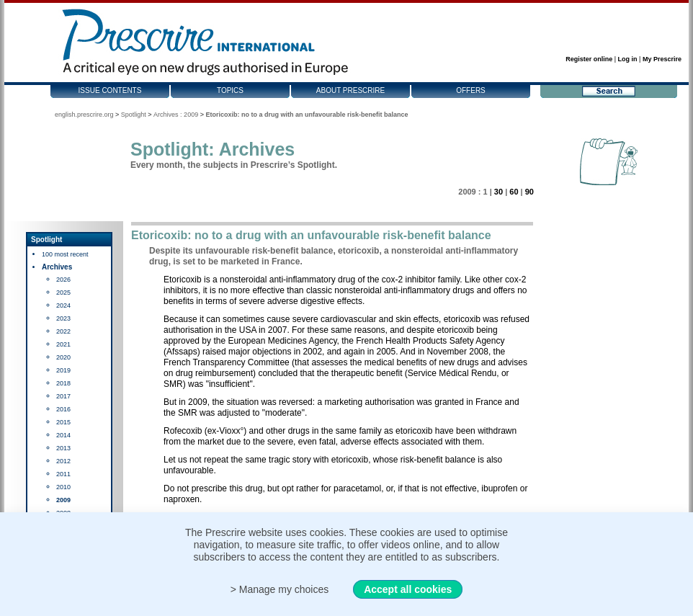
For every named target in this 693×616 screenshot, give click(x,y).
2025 (63, 293)
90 (529, 192)
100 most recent (65, 254)
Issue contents (110, 90)
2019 (63, 370)
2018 (63, 383)
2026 (63, 280)
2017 (63, 396)
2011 (63, 474)
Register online (589, 59)
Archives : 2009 (176, 115)
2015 (63, 422)
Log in (628, 59)
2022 (63, 331)
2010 (63, 487)
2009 (63, 500)
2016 (63, 409)
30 (498, 192)
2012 (63, 461)
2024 (63, 305)
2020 (63, 357)
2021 (63, 344)
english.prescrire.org (84, 115)
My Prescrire (662, 59)
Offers (471, 90)
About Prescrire (350, 90)
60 (514, 192)
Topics (230, 90)
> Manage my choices (280, 589)
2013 (63, 448)
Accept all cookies (408, 589)
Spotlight (134, 115)
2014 (63, 435)
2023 (63, 318)
